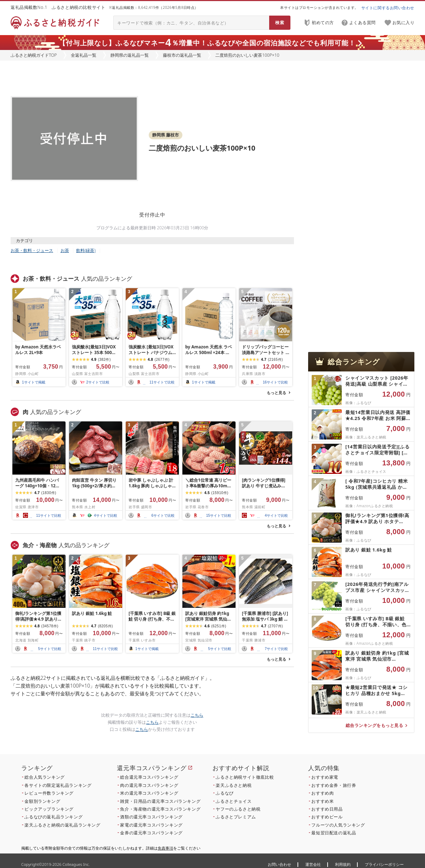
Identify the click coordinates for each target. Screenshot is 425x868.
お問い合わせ (279, 864)
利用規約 (343, 864)
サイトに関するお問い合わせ (388, 8)
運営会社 (313, 864)
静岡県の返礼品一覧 (130, 55)
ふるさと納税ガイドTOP (34, 55)
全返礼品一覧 (84, 55)
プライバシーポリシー (384, 864)
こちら (197, 715)
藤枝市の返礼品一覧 (182, 55)
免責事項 (165, 848)
